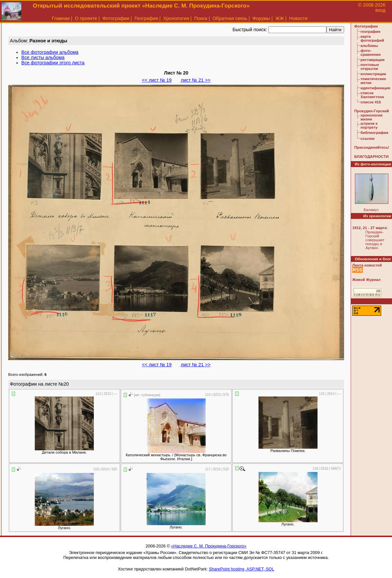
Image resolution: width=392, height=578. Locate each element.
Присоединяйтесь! (372, 147)
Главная (61, 18)
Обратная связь (230, 18)
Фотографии (116, 18)
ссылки (368, 139)
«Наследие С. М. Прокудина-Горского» (209, 546)
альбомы (369, 46)
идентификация (375, 88)
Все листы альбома (43, 57)
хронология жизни (371, 117)
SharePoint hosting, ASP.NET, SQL (242, 569)
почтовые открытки (370, 67)
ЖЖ (280, 18)
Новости (299, 18)
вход (380, 10)
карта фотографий (372, 38)
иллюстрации (373, 74)
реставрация (372, 60)
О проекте (86, 18)
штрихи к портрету (369, 125)
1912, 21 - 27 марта (370, 228)
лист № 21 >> (196, 80)
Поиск (201, 18)
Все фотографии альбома (50, 52)
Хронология (176, 18)
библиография (374, 133)
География (146, 18)
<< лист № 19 (157, 80)
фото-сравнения (371, 53)
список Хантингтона (372, 95)
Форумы (261, 18)
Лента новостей (367, 265)
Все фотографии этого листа (53, 63)
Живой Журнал (366, 280)
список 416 (371, 102)
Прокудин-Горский (372, 111)
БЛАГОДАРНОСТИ (371, 157)
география (370, 32)
